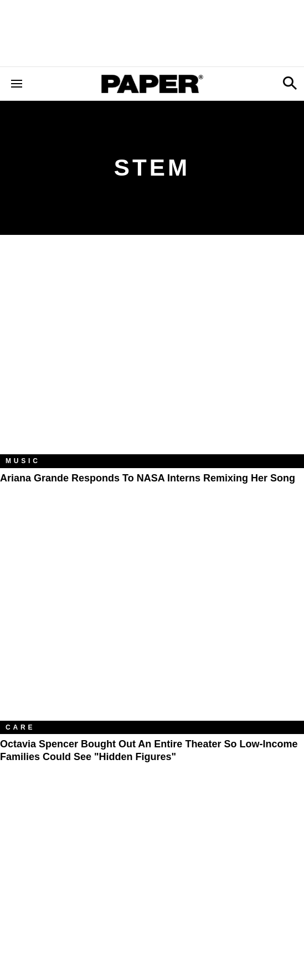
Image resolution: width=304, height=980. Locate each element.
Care (20, 727)
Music (23, 461)
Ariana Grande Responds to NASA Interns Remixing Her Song (148, 478)
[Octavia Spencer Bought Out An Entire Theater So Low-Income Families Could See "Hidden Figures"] (152, 619)
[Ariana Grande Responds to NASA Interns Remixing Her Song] (152, 353)
